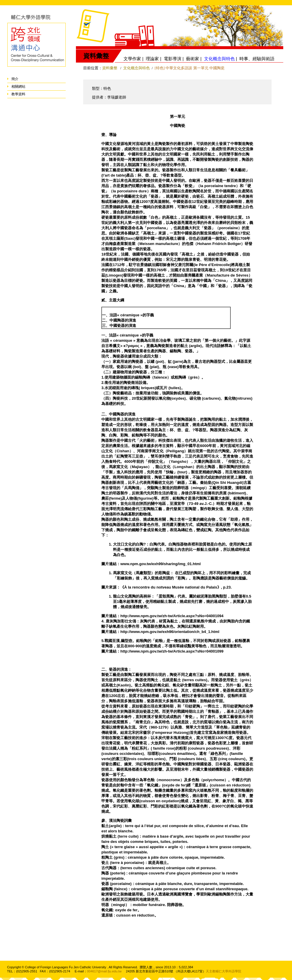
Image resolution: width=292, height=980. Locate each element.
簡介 (15, 79)
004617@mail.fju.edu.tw (104, 971)
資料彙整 (110, 68)
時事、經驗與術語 (257, 59)
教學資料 (18, 94)
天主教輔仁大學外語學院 (224, 971)
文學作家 (132, 59)
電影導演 (173, 59)
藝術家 (193, 59)
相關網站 (18, 87)
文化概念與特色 (137, 68)
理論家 (152, 59)
